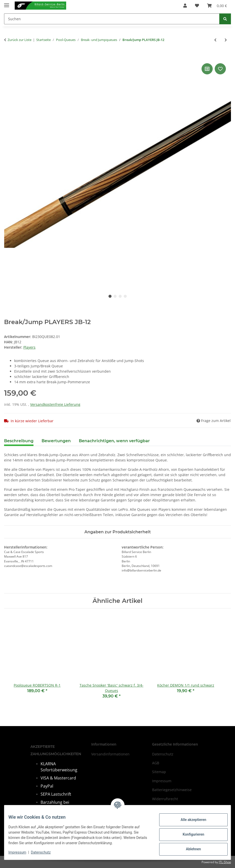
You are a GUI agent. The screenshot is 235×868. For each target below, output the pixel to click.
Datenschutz (45, 852)
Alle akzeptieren (189, 820)
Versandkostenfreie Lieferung (55, 404)
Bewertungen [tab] (56, 441)
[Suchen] (112, 19)
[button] (185, 6)
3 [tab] (120, 296)
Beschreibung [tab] (19, 441)
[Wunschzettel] (197, 6)
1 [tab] (110, 296)
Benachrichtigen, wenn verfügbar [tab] (114, 441)
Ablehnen (189, 849)
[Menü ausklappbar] (7, 3)
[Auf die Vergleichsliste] (207, 69)
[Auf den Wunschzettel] (220, 69)
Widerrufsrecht (165, 799)
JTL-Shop (225, 862)
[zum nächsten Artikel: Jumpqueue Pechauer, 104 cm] (226, 40)
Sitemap (159, 772)
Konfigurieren (189, 834)
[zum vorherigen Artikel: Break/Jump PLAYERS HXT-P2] (215, 40)
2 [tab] (115, 296)
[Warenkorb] (217, 6)
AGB (156, 763)
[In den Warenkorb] (8, 56)
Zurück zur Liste (20, 40)
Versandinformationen (110, 754)
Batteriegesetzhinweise (172, 790)
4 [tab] (125, 296)
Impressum (21, 852)
